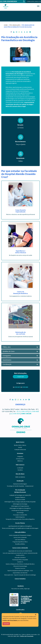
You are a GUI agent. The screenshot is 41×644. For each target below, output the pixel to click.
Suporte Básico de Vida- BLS (20, 573)
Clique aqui (21, 377)
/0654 (15, 1)
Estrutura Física (20, 459)
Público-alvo (7, 347)
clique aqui (27, 589)
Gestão (20, 447)
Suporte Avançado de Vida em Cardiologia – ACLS (20, 571)
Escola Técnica (20, 523)
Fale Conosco (20, 465)
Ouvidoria (20, 470)
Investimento (7, 360)
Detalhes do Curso (9, 351)
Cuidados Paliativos (20, 497)
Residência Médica (20, 544)
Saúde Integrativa (20, 517)
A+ (27, 32)
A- (22, 32)
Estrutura (20, 453)
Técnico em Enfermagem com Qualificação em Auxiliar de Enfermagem (20, 528)
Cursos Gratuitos (20, 579)
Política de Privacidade (10, 620)
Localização (20, 468)
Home (6, 25)
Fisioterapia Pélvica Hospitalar (20, 560)
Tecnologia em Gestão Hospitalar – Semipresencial (20, 486)
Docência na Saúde (20, 500)
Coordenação (7, 364)
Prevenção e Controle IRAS (20, 515)
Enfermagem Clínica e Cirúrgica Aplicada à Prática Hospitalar (20, 502)
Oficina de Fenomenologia (20, 566)
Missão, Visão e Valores (20, 445)
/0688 (12, 1)
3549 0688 (25, 387)
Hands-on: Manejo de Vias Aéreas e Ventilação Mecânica (20, 564)
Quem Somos (20, 442)
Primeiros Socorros (20, 568)
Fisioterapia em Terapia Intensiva (20, 510)
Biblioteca (20, 461)
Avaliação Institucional (20, 450)
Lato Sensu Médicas (20, 540)
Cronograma (7, 356)
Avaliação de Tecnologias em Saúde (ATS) (20, 495)
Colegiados (20, 456)
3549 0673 (17, 387)
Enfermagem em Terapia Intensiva (20, 506)
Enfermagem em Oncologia (20, 504)
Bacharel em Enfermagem (20, 484)
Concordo (6, 624)
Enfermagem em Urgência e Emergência (20, 508)
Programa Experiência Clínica (20, 542)
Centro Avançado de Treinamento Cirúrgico (20, 535)
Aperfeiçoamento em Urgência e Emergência (20, 526)
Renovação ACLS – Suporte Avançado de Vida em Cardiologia (20, 575)
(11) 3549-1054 (5, 1)
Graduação (20, 481)
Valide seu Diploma (20, 477)
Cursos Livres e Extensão (20, 537)
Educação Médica (20, 532)
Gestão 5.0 (20, 562)
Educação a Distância (20, 557)
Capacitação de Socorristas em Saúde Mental (20, 551)
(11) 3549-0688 (34, 411)
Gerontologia (20, 513)
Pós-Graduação (15, 25)
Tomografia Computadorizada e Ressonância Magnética (20, 519)
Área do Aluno (20, 474)
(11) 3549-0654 (15, 414)
